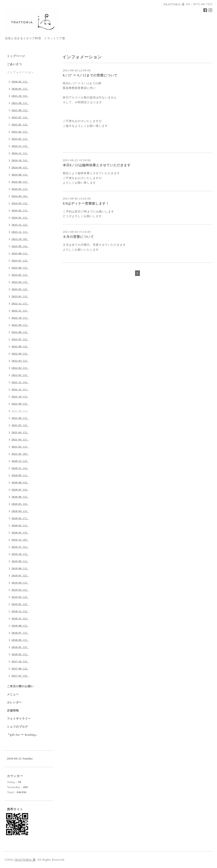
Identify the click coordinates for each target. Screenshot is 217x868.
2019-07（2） (20, 575)
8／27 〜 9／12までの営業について (90, 75)
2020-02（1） (20, 525)
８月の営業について (78, 237)
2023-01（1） (20, 296)
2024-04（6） (20, 196)
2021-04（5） (20, 432)
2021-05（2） (20, 425)
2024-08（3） (20, 175)
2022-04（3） (20, 354)
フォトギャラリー (19, 719)
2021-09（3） (20, 404)
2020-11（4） (20, 468)
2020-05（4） (20, 504)
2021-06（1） (20, 418)
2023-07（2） (20, 260)
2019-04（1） (20, 583)
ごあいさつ (14, 64)
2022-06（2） (20, 346)
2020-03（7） (20, 518)
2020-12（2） (20, 461)
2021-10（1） (20, 396)
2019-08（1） (20, 568)
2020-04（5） (20, 511)
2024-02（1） (20, 210)
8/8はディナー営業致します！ (86, 204)
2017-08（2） (20, 668)
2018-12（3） (20, 611)
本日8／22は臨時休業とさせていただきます (97, 165)
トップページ (16, 56)
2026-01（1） (20, 89)
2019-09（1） (20, 561)
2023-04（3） (20, 282)
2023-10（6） (20, 239)
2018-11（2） (20, 618)
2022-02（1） (20, 368)
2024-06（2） (20, 182)
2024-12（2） (20, 146)
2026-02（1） (20, 82)
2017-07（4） (20, 676)
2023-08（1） (20, 253)
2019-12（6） (20, 540)
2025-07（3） (20, 117)
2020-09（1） (20, 475)
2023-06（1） (20, 268)
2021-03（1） (20, 439)
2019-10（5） (20, 554)
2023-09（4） (20, 246)
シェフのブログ (17, 727)
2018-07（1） (20, 633)
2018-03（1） (20, 654)
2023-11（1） (20, 232)
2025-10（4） (20, 96)
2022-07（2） (20, 339)
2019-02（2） (20, 597)
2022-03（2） (20, 361)
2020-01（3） (20, 532)
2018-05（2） (20, 647)
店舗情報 (13, 711)
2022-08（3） (20, 332)
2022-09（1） (20, 325)
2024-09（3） (20, 167)
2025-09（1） (20, 103)
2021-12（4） (20, 382)
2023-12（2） (20, 225)
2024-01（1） (20, 218)
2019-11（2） (20, 547)
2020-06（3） (20, 497)
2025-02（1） (20, 132)
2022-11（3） (20, 311)
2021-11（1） (20, 389)
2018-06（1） (20, 640)
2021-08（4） (20, 411)
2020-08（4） (20, 482)
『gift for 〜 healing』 (23, 735)
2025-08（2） (20, 110)
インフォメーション (20, 72)
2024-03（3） (20, 203)
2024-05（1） (20, 189)
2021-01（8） (20, 454)
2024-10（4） (20, 160)
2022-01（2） (20, 375)
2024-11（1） (20, 153)
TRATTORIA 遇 (25, 860)
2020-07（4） (20, 490)
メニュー (13, 694)
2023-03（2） (20, 289)
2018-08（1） (20, 626)
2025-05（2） (20, 124)
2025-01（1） (20, 139)
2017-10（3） (20, 661)
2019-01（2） (20, 604)
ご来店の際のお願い (20, 686)
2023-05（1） (20, 275)
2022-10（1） (20, 318)
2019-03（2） (20, 590)
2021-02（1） (20, 447)
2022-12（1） (20, 303)
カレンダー (14, 702)
